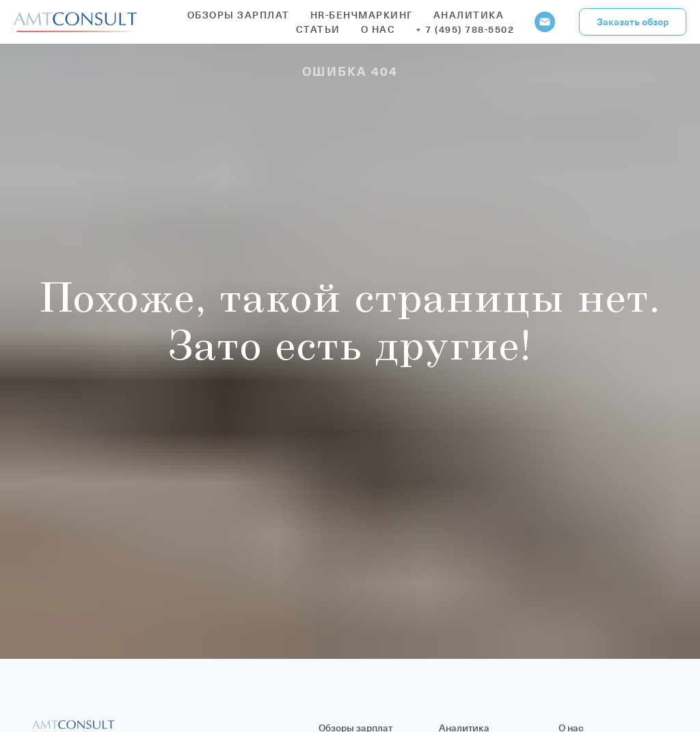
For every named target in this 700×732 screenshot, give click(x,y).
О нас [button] (378, 29)
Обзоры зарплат (239, 15)
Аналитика (469, 15)
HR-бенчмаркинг (362, 15)
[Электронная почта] (545, 22)
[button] (633, 22)
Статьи (318, 29)
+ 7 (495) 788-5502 (465, 29)
